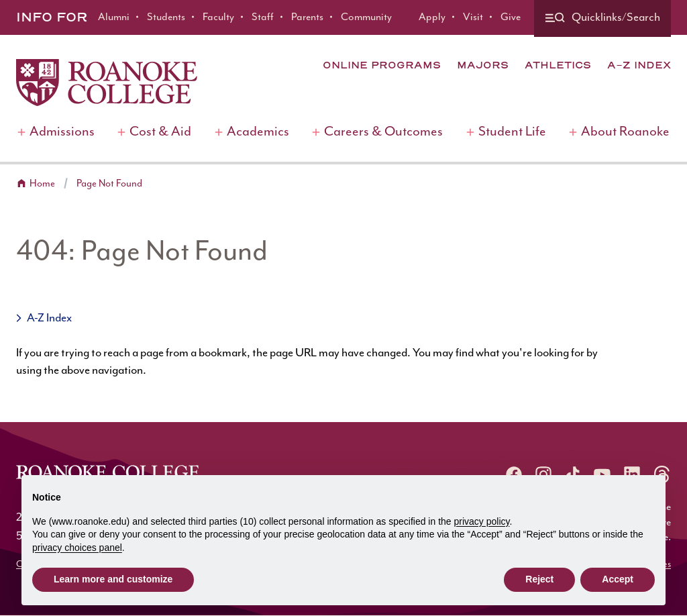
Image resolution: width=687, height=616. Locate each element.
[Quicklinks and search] (602, 18)
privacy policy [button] (482, 521)
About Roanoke (625, 132)
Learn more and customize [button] (113, 579)
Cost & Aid (160, 132)
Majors (483, 65)
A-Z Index (639, 65)
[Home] (107, 83)
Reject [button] (539, 579)
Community (366, 17)
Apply (432, 17)
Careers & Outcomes (383, 132)
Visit (473, 17)
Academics (258, 132)
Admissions (62, 132)
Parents (307, 17)
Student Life (512, 132)
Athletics (558, 65)
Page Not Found (109, 184)
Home (42, 184)
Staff (263, 17)
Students (166, 17)
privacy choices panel (77, 548)
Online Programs (382, 65)
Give (511, 17)
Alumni (114, 17)
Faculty (218, 17)
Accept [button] (618, 579)
